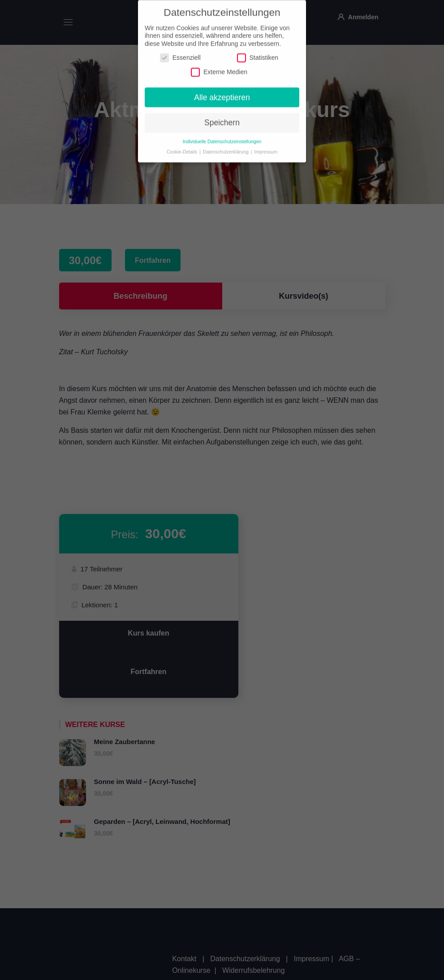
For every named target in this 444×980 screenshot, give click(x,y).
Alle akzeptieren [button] (222, 92)
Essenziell (180, 53)
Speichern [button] (222, 118)
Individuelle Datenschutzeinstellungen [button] (222, 137)
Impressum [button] (266, 147)
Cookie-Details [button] (183, 147)
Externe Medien (219, 67)
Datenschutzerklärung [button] (226, 147)
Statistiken (258, 53)
